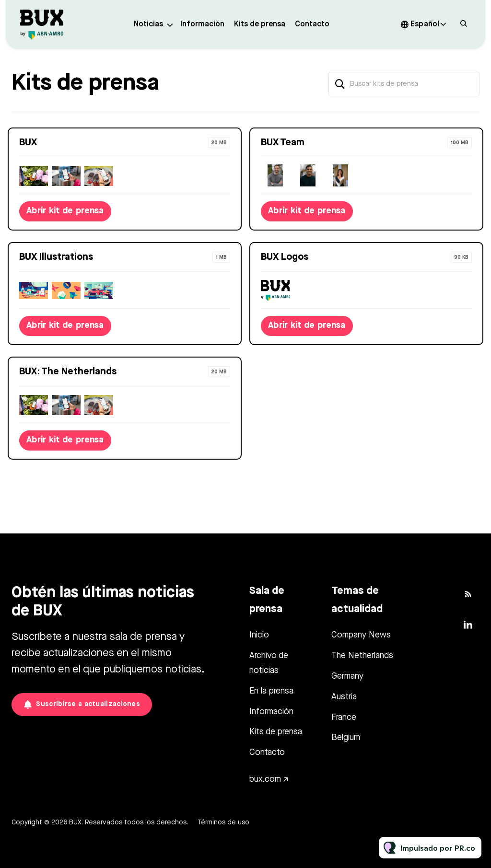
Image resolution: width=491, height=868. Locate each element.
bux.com (265, 779)
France (344, 718)
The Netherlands (362, 656)
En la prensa (271, 691)
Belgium (346, 738)
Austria (344, 697)
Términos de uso (223, 822)
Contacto (312, 24)
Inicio (259, 635)
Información (202, 24)
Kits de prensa (260, 24)
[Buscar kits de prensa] (404, 84)
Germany (347, 676)
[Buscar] (340, 84)
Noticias (148, 24)
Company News (361, 635)
